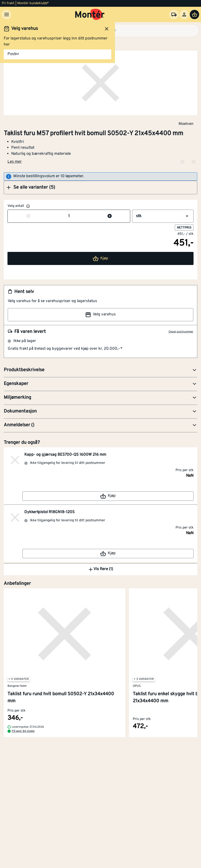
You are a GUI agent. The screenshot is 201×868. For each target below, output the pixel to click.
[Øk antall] (110, 216)
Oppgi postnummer (181, 332)
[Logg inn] (184, 14)
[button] (100, 187)
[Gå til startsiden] (90, 14)
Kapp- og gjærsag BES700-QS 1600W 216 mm (65, 455)
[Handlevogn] (194, 14)
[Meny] (7, 14)
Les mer (15, 162)
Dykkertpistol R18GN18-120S (49, 512)
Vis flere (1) (100, 569)
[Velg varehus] (174, 14)
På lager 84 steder (23, 731)
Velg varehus (100, 315)
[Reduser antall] (28, 216)
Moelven (186, 124)
